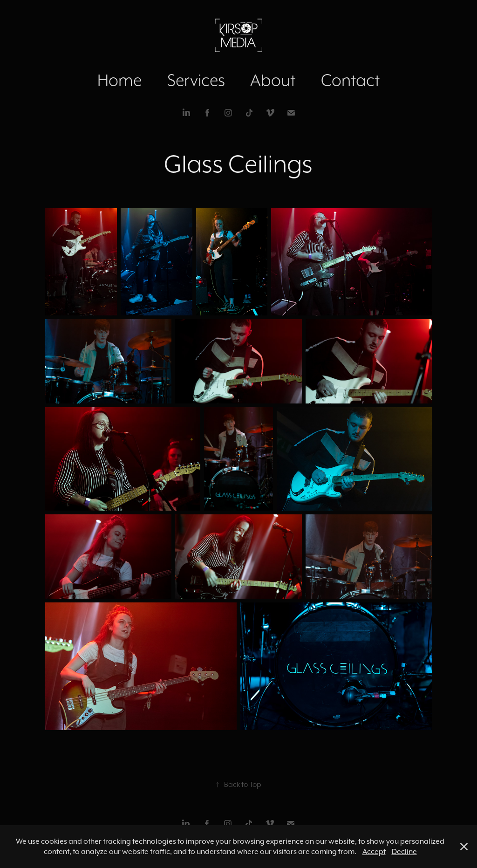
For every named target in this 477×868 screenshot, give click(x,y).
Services (196, 80)
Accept (374, 851)
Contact (350, 80)
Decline (404, 851)
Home (119, 80)
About (273, 80)
